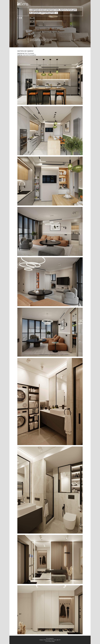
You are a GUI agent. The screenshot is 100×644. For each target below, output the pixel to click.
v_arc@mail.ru (50, 638)
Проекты (22, 12)
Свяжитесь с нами (21, 14)
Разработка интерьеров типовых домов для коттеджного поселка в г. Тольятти (43, 40)
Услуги (19, 11)
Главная (19, 9)
